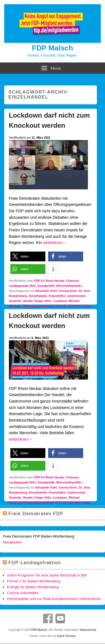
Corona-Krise (68, 291)
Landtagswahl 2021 (22, 286)
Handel (28, 301)
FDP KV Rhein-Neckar (49, 281)
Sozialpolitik (46, 286)
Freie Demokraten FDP (36, 514)
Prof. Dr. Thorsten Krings (73, 306)
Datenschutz (88, 630)
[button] (28, 256)
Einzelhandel (38, 296)
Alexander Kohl (46, 291)
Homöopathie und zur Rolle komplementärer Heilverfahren (54, 599)
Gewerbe (15, 301)
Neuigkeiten (12, 542)
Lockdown (60, 301)
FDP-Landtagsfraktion (35, 563)
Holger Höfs (43, 301)
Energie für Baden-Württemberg (33, 587)
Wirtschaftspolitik (69, 286)
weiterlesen (55, 243)
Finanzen (73, 281)
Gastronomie (76, 296)
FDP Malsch (53, 48)
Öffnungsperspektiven (39, 306)
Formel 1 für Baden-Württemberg (34, 581)
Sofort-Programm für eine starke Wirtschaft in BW (47, 575)
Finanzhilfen (57, 296)
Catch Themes (66, 636)
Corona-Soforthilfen (23, 593)
